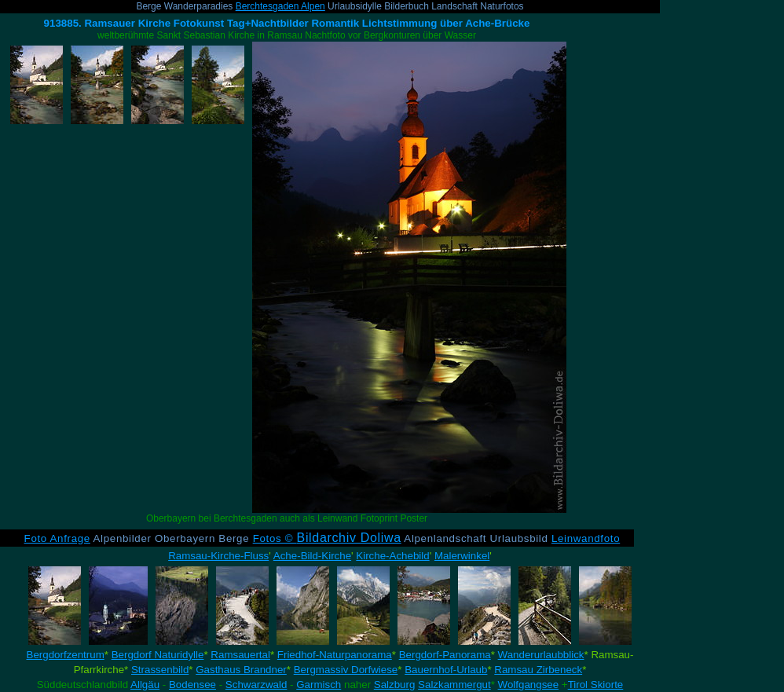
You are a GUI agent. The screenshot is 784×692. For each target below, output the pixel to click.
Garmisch (319, 685)
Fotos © (327, 538)
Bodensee (192, 685)
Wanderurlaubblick (541, 655)
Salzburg (395, 685)
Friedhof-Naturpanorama (335, 655)
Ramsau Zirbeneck (538, 670)
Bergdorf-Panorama (445, 655)
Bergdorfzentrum (66, 655)
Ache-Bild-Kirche (312, 556)
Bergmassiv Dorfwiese (346, 670)
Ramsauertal (240, 655)
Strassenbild (160, 670)
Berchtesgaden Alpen (280, 6)
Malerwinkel (462, 556)
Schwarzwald (256, 685)
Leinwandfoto (586, 538)
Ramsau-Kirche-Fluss (218, 556)
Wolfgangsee (529, 685)
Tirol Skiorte (596, 685)
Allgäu (145, 685)
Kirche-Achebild (392, 556)
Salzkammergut (454, 685)
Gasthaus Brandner (241, 670)
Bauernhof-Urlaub (446, 670)
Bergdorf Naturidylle (158, 655)
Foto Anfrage (57, 538)
